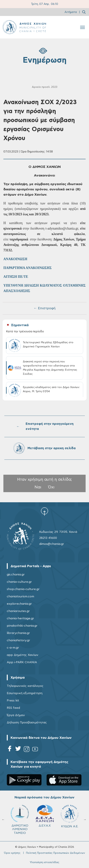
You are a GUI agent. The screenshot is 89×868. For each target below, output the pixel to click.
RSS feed (13, 708)
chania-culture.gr (19, 582)
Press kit (13, 701)
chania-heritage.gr (20, 618)
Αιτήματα (71, 12)
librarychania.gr (18, 633)
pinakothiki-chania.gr (22, 626)
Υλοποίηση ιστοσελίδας (44, 862)
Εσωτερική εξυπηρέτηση (25, 693)
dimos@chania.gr (52, 544)
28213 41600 (48, 538)
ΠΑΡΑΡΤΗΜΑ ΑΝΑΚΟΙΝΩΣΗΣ (28, 268)
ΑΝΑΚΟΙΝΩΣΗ (15, 259)
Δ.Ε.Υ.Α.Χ (45, 816)
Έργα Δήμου (16, 715)
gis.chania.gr (16, 574)
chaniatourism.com (20, 596)
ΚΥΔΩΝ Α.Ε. (70, 816)
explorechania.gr (19, 604)
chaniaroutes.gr (18, 611)
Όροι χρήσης (12, 853)
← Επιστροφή (44, 308)
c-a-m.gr (13, 648)
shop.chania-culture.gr (23, 589)
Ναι (38, 487)
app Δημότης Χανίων (23, 655)
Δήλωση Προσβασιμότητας (27, 722)
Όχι (51, 487)
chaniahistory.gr (18, 640)
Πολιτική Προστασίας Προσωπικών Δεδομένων (55, 853)
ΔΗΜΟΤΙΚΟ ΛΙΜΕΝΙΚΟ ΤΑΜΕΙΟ (20, 820)
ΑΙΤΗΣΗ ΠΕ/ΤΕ (16, 277)
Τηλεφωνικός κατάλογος (25, 686)
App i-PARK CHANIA (22, 662)
